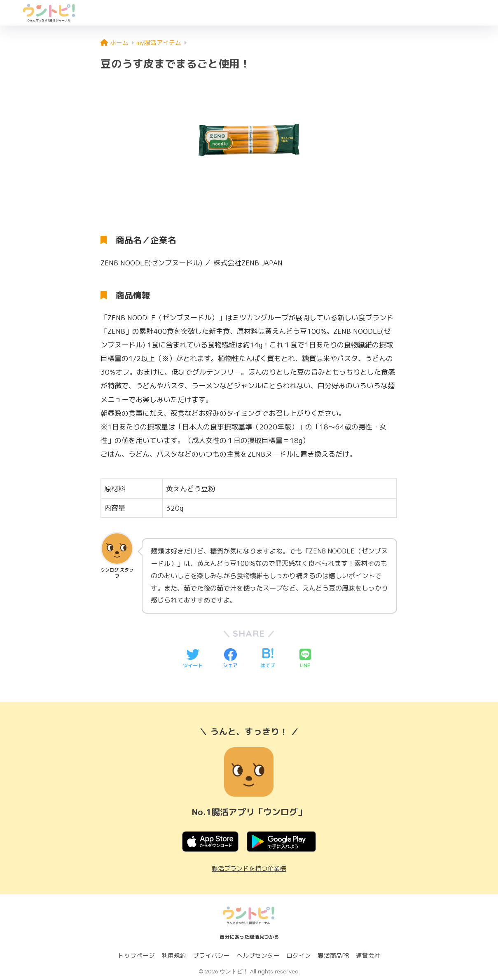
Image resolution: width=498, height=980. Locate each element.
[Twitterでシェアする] (193, 659)
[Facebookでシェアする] (230, 659)
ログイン (299, 955)
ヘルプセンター (258, 955)
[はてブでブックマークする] (268, 659)
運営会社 (368, 955)
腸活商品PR (333, 955)
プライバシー (211, 955)
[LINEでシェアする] (305, 659)
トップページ (136, 955)
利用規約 (174, 955)
